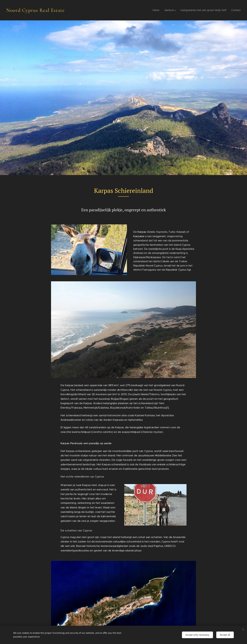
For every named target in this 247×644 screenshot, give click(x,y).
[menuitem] (157, 10)
